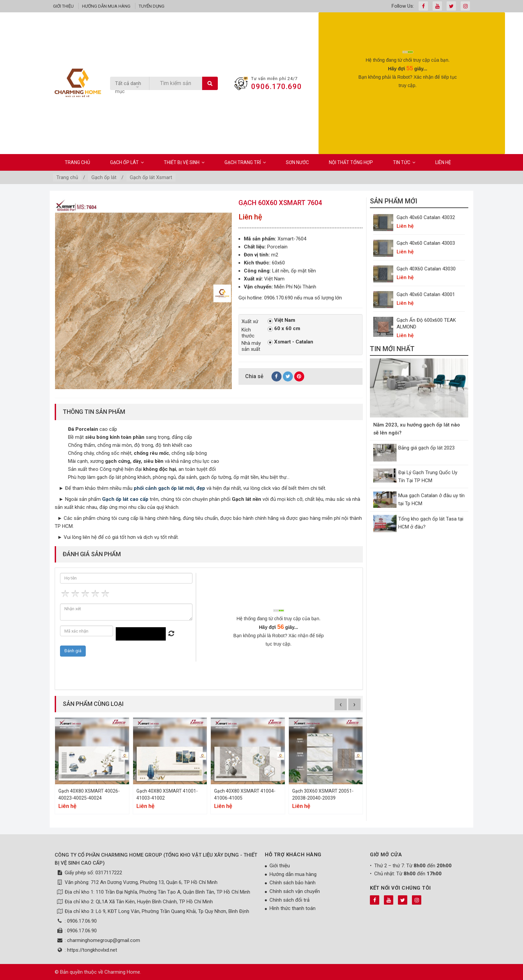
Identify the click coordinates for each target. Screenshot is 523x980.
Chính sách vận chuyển (295, 891)
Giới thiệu (63, 6)
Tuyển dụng (152, 6)
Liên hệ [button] (443, 162)
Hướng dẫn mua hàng (106, 6)
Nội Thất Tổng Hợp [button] (351, 162)
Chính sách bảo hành (293, 883)
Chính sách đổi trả (290, 900)
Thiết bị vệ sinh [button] (184, 162)
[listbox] (130, 87)
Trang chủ (77, 162)
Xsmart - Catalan (290, 342)
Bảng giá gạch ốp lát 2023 (426, 448)
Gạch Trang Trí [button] (245, 162)
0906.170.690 (277, 87)
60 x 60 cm (284, 329)
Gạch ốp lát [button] (127, 162)
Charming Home (122, 972)
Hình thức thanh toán (293, 908)
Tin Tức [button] (404, 162)
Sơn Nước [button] (297, 162)
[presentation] (408, 106)
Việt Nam (281, 320)
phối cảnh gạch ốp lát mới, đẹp (169, 488)
